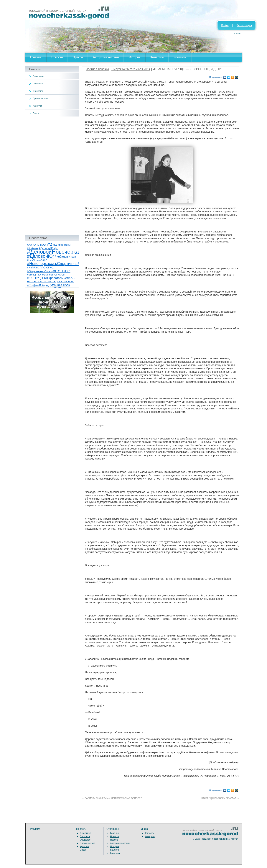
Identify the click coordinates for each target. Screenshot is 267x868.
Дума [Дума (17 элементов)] (52, 285)
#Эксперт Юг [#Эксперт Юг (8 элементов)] (34, 275)
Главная (36, 57)
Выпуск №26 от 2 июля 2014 (131, 69)
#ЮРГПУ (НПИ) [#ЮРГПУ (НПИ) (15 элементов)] (38, 278)
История (135, 57)
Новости (57, 57)
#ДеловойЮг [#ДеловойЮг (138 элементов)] (41, 256)
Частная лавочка (97, 69)
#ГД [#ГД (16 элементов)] (50, 245)
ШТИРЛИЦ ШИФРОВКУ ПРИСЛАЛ (220, 798)
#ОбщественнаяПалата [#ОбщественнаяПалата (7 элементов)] (40, 271)
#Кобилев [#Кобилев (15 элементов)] (61, 257)
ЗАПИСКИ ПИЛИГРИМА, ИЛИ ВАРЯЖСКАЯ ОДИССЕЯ (112, 798)
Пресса (78, 57)
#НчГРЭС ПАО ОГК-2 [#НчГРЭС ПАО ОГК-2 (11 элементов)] (40, 268)
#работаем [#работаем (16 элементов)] (56, 278)
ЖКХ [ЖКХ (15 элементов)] (60, 285)
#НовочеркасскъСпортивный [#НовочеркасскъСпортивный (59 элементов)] (53, 264)
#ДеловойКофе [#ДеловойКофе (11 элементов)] (49, 248)
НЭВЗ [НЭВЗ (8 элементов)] (66, 285)
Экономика (38, 76)
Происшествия (40, 99)
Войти (225, 25)
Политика (38, 84)
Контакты (180, 57)
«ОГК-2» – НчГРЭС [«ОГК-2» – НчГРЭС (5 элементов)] (47, 282)
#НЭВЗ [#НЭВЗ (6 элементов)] (72, 257)
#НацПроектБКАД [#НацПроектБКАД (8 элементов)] (37, 260)
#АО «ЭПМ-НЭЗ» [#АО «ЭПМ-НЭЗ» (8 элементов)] (37, 245)
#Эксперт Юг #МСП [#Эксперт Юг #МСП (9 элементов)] (54, 275)
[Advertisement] (52, 176)
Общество (38, 91)
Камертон (157, 57)
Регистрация (244, 25)
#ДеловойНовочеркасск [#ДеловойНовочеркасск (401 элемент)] (57, 252)
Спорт (36, 113)
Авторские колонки (106, 57)
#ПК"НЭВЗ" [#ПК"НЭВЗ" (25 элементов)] (62, 271)
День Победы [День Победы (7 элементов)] (41, 285)
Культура (37, 106)
